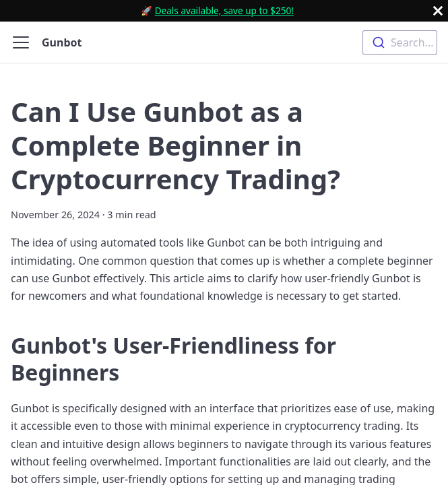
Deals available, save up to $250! (224, 10)
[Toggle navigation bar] (21, 42)
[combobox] (400, 42)
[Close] (438, 11)
